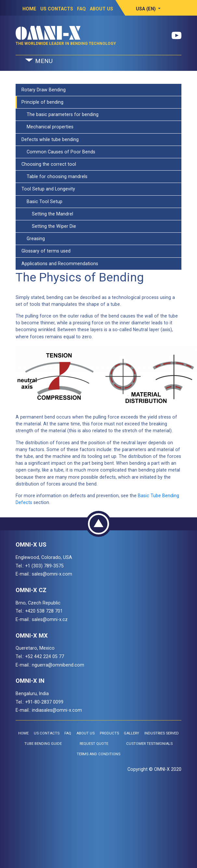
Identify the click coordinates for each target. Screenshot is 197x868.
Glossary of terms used (46, 251)
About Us (101, 9)
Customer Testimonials (149, 744)
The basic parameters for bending (60, 114)
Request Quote (94, 744)
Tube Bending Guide (43, 744)
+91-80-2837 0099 (44, 702)
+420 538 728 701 (44, 611)
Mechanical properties (47, 127)
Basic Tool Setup (42, 201)
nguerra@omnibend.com (58, 665)
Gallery (131, 733)
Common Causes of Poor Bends (58, 152)
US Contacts (57, 9)
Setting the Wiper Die (49, 226)
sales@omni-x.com (52, 574)
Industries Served (162, 733)
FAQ (81, 9)
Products (109, 733)
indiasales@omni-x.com (57, 710)
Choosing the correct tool (49, 164)
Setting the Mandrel (47, 214)
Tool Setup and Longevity (48, 189)
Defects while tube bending (50, 139)
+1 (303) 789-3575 (44, 566)
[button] (148, 9)
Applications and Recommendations (60, 264)
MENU (39, 61)
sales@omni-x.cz (50, 619)
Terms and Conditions (98, 754)
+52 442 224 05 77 (45, 656)
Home (29, 9)
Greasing (33, 239)
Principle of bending (42, 102)
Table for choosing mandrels (54, 176)
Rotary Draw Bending (44, 90)
